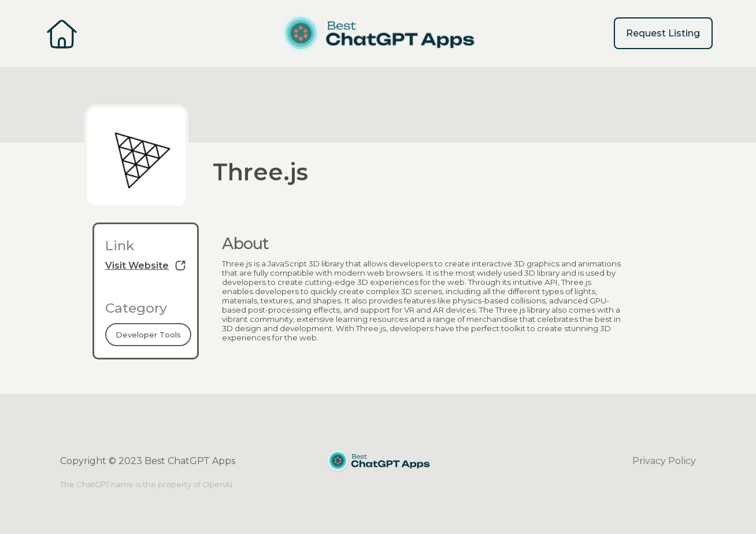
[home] (378, 34)
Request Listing (663, 33)
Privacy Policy (664, 461)
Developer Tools (148, 335)
